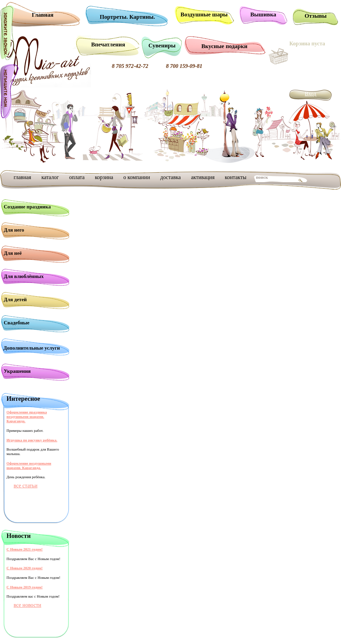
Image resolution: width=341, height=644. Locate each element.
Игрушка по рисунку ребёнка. (32, 440)
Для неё (13, 253)
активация (203, 177)
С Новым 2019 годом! (25, 587)
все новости (27, 605)
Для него (14, 230)
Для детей (15, 299)
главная (22, 177)
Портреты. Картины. (128, 17)
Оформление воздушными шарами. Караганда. (29, 465)
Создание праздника (27, 207)
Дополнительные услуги (32, 348)
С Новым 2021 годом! (25, 549)
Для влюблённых (24, 276)
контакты (235, 177)
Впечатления (108, 45)
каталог (50, 177)
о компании (137, 177)
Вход (311, 94)
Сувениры (162, 46)
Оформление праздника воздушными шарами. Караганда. (27, 416)
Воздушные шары (204, 14)
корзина (104, 177)
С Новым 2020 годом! (25, 568)
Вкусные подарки (224, 46)
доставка (170, 177)
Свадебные (17, 323)
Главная (43, 15)
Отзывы (315, 16)
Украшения (17, 371)
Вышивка (263, 14)
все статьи (26, 486)
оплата (77, 177)
